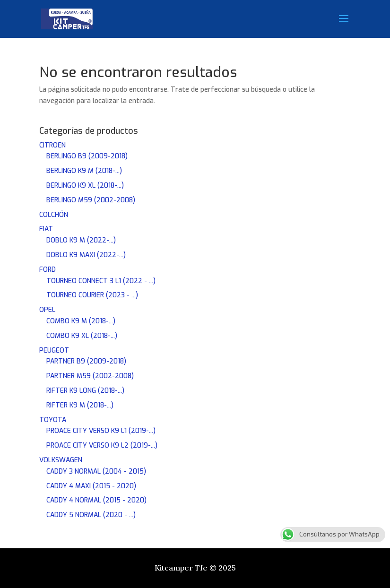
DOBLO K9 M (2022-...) (81, 240)
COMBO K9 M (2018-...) (81, 321)
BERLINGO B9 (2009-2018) (87, 156)
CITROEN (52, 145)
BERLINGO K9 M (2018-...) (84, 171)
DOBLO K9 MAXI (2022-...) (86, 255)
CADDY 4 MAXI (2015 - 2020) (91, 486)
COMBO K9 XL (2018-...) (82, 336)
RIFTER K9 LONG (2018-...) (85, 391)
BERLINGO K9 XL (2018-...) (85, 186)
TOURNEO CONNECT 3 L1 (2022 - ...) (101, 281)
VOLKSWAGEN (61, 460)
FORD (48, 270)
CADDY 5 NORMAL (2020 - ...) (91, 515)
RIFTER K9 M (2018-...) (80, 405)
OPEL (47, 310)
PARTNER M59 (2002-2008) (90, 376)
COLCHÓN (54, 215)
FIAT (46, 229)
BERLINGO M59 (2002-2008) (91, 200)
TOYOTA (53, 420)
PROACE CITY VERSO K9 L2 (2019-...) (102, 445)
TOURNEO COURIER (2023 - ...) (92, 295)
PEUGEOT (54, 350)
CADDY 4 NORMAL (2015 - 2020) (96, 500)
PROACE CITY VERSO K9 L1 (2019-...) (101, 431)
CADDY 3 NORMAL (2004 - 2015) (96, 471)
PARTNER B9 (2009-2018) (86, 361)
